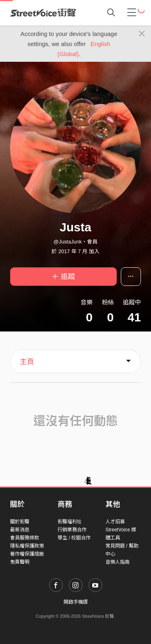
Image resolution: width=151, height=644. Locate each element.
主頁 (27, 362)
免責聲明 (20, 562)
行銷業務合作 (72, 530)
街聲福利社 (70, 522)
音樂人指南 (118, 562)
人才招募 (115, 522)
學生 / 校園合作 (74, 538)
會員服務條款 (25, 538)
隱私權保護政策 (27, 546)
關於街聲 (20, 522)
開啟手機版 (76, 602)
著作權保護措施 (27, 554)
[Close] (142, 34)
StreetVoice (43, 13)
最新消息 (20, 530)
